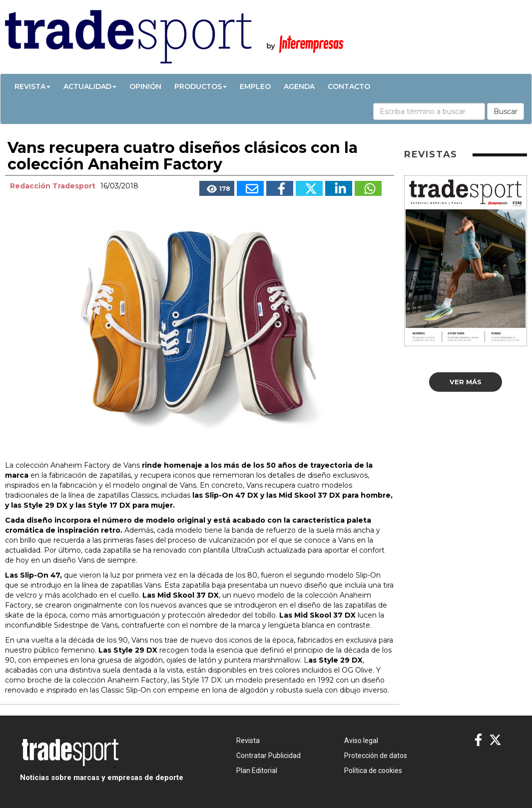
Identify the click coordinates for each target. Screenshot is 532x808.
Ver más (466, 382)
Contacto (349, 86)
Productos (201, 86)
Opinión (145, 86)
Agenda (299, 86)
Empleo (255, 86)
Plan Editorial (257, 771)
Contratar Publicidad (268, 756)
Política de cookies (373, 771)
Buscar (506, 111)
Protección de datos (376, 756)
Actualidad (90, 86)
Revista (32, 86)
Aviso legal (361, 741)
